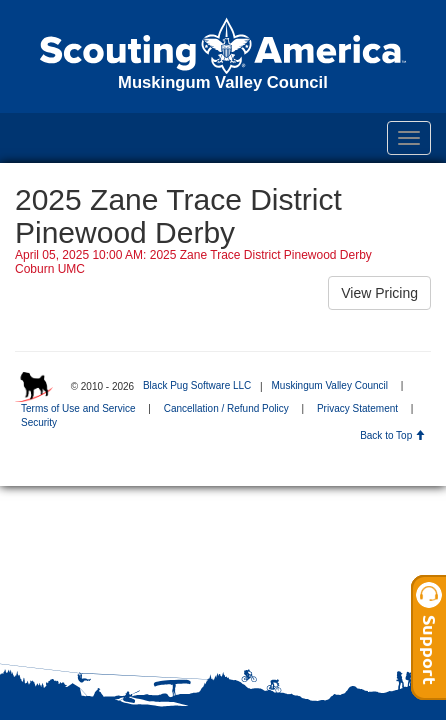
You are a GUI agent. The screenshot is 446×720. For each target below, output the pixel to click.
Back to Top (392, 435)
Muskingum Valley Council (329, 385)
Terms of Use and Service (78, 408)
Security (39, 422)
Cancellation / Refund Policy (226, 408)
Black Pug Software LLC (197, 385)
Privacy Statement (357, 408)
